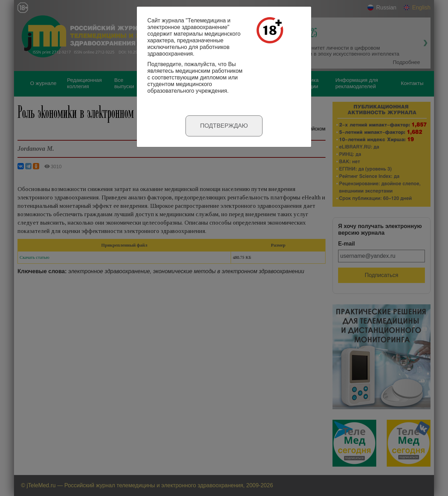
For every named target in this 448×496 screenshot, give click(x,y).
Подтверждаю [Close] (224, 126)
